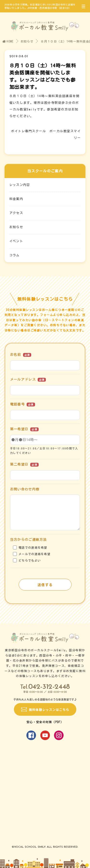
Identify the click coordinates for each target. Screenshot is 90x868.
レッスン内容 (20, 185)
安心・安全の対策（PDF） (45, 722)
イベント (16, 241)
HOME (8, 41)
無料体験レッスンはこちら (49, 710)
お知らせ (27, 41)
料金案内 (16, 199)
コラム (15, 255)
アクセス (16, 213)
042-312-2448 (49, 687)
